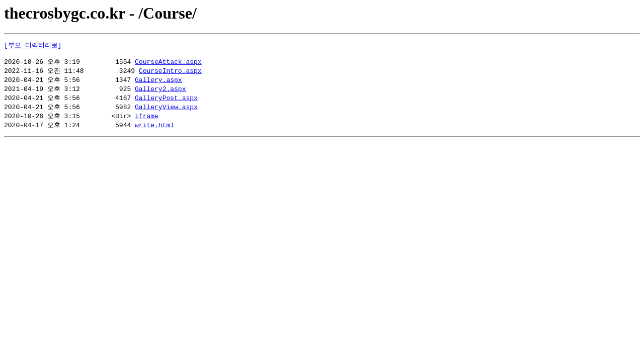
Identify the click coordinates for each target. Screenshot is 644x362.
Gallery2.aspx (160, 93)
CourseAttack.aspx (168, 64)
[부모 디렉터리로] (33, 45)
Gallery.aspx (158, 83)
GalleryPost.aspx (166, 102)
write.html (154, 131)
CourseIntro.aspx (170, 73)
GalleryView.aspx (166, 112)
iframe (147, 121)
